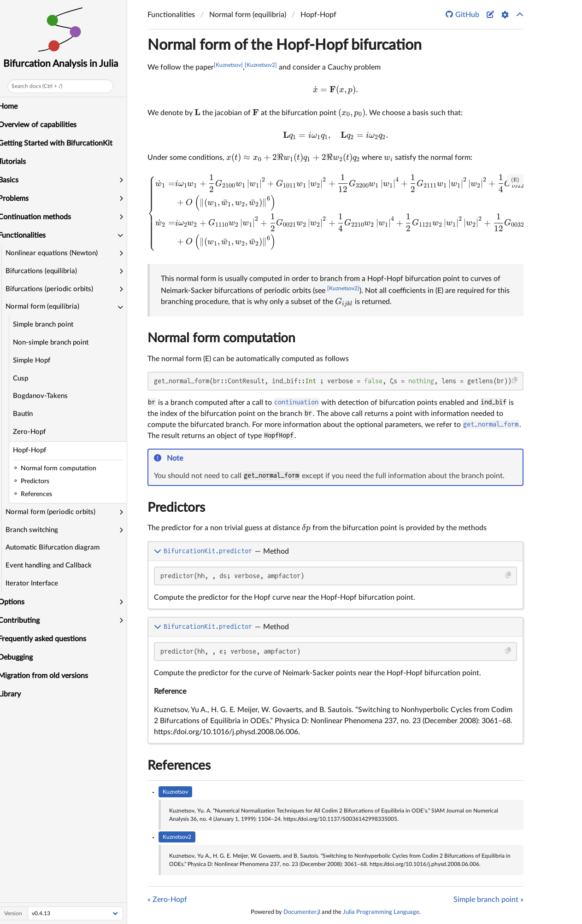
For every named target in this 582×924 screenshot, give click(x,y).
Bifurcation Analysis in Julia (66, 64)
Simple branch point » (488, 900)
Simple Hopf (37, 360)
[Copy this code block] (515, 380)
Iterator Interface (37, 583)
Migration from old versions (49, 676)
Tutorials (18, 162)
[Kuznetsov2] (261, 65)
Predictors (176, 508)
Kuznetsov (175, 792)
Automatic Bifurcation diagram (58, 547)
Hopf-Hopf (35, 450)
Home (13, 106)
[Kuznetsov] (228, 65)
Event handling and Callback (54, 565)
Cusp (26, 378)
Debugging (21, 657)
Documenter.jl (302, 912)
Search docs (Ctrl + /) (42, 86)
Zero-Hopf (35, 432)
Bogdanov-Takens (46, 396)
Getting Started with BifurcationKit (61, 143)
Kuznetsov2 (177, 837)
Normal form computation (221, 338)
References (179, 766)
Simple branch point (49, 325)
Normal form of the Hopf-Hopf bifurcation (285, 45)
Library (15, 694)
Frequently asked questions (48, 639)
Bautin (28, 414)
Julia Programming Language (381, 912)
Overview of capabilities (43, 125)
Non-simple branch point (56, 342)
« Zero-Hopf (167, 900)
